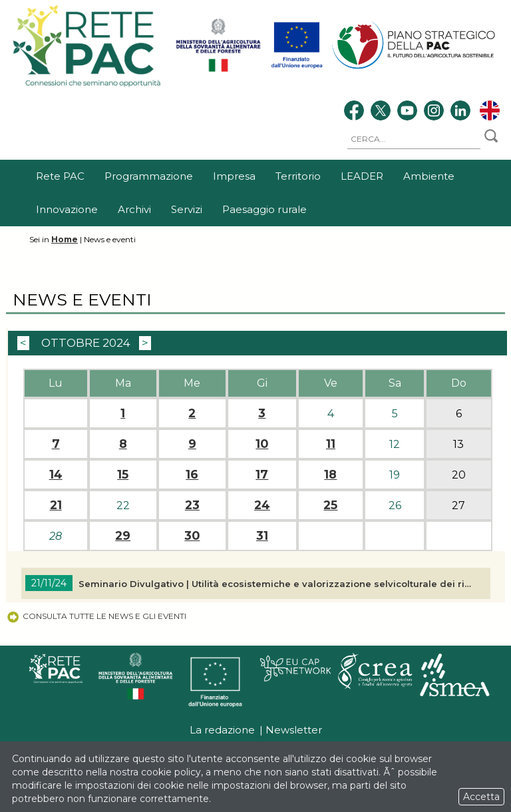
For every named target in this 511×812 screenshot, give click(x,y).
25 (330, 505)
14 (56, 475)
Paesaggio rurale (264, 209)
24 (262, 505)
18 (330, 475)
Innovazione (67, 209)
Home (65, 239)
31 (262, 536)
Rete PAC (60, 176)
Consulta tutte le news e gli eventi (96, 616)
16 (192, 475)
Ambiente (429, 176)
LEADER (362, 176)
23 (192, 505)
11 (331, 444)
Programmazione (149, 176)
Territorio (298, 176)
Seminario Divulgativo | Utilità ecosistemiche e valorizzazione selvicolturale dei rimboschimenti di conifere (277, 584)
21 (56, 505)
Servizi (187, 209)
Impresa (234, 176)
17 (262, 475)
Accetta (481, 797)
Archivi (134, 209)
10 (262, 444)
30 (192, 536)
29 (123, 536)
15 (123, 475)
